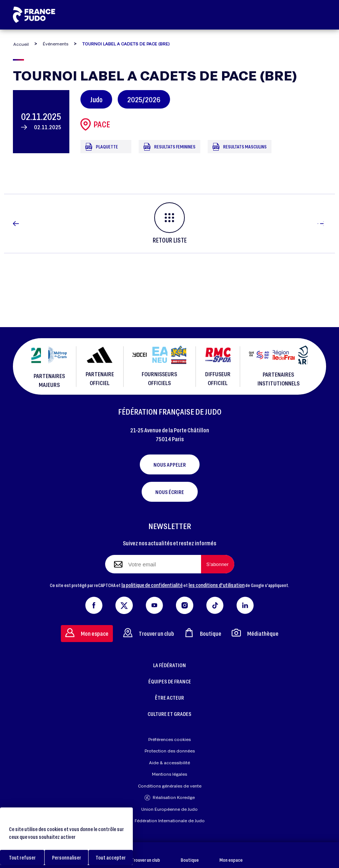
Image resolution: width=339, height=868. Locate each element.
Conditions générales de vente (170, 786)
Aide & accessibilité (169, 763)
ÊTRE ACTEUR (169, 697)
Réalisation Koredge (170, 798)
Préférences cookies (169, 739)
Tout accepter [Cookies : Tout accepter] (111, 857)
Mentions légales (169, 774)
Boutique (190, 855)
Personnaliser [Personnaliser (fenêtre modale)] (67, 857)
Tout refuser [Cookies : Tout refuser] (22, 857)
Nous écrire (170, 492)
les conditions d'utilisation (217, 585)
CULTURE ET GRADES (169, 714)
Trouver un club (146, 855)
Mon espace (231, 855)
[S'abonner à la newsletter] (218, 564)
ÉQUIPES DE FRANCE (170, 681)
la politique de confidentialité (152, 585)
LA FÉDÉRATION (169, 665)
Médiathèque (255, 633)
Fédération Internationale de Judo (170, 821)
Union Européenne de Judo (169, 809)
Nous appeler (170, 464)
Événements (56, 44)
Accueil (21, 44)
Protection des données (170, 751)
